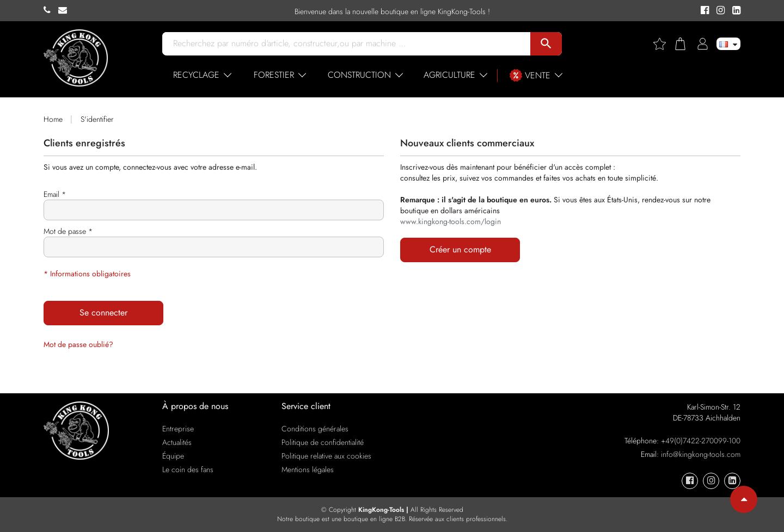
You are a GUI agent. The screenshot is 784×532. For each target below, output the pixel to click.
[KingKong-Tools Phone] (51, 10)
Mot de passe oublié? (78, 344)
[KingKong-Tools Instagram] (719, 11)
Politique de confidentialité (323, 442)
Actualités (177, 442)
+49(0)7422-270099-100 (701, 441)
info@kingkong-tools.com (701, 454)
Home (53, 119)
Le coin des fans (188, 469)
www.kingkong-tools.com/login (451, 221)
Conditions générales (315, 429)
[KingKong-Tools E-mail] (65, 10)
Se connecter (103, 313)
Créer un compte (460, 249)
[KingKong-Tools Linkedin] (734, 11)
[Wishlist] (664, 44)
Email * (55, 194)
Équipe (173, 456)
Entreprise (178, 429)
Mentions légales (308, 469)
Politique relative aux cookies (326, 456)
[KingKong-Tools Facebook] (703, 11)
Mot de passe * (68, 231)
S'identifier (97, 119)
